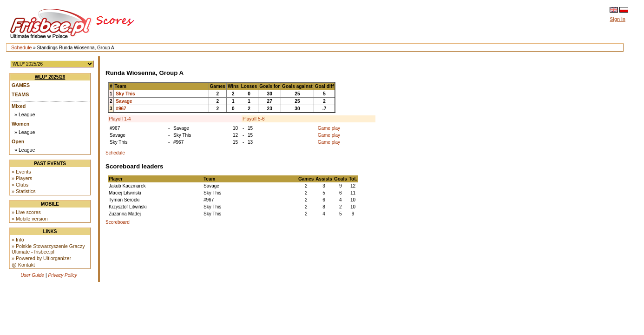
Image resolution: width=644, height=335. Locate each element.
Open (18, 141)
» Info (18, 240)
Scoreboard (118, 222)
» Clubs (20, 185)
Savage (124, 101)
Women (20, 124)
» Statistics (24, 191)
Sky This (125, 94)
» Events (21, 172)
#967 (121, 109)
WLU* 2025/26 (50, 77)
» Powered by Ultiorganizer (41, 258)
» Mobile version (30, 219)
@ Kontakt (23, 265)
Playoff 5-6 (254, 119)
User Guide (32, 275)
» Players (22, 178)
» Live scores (26, 212)
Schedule (21, 47)
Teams (20, 94)
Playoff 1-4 (120, 119)
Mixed (19, 106)
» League (25, 114)
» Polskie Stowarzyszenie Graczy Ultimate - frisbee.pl (48, 249)
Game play (329, 128)
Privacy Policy (63, 275)
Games (21, 85)
